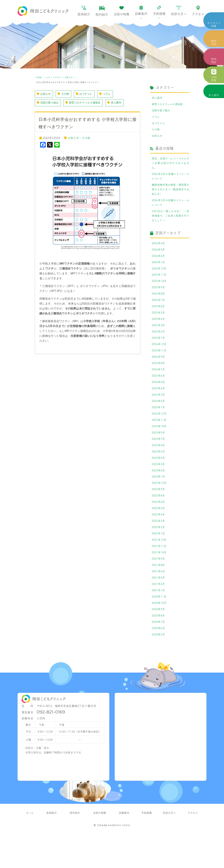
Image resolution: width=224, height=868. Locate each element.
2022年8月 (158, 517)
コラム (108, 94)
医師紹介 (84, 11)
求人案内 (214, 95)
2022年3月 (158, 544)
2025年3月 (158, 337)
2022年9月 (158, 510)
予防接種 (159, 11)
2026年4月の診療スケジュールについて (170, 180)
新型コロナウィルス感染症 (85, 103)
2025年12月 (159, 277)
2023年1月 (158, 497)
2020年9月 (158, 637)
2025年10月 (159, 290)
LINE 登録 (214, 76)
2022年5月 (158, 530)
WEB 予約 (214, 42)
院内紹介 (102, 11)
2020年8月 (158, 644)
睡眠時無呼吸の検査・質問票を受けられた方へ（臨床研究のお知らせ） (170, 194)
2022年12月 (159, 504)
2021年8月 (158, 590)
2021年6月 (158, 597)
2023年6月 (158, 464)
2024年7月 (158, 384)
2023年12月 (159, 430)
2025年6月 (158, 317)
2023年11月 (159, 437)
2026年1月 (158, 270)
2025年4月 (158, 330)
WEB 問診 (214, 60)
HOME (39, 77)
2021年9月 (158, 584)
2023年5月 (158, 470)
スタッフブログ (53, 77)
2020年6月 (158, 657)
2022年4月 (158, 537)
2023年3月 (158, 484)
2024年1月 (158, 424)
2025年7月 (158, 310)
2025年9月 (158, 297)
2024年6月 (158, 390)
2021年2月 (158, 610)
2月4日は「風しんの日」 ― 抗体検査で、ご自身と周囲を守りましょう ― (170, 222)
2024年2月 (158, 417)
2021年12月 (159, 564)
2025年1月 (158, 350)
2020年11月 (159, 624)
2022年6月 (158, 524)
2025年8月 (158, 304)
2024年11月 (159, 364)
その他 (64, 94)
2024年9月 (158, 370)
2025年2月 (158, 344)
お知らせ (69, 77)
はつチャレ (86, 94)
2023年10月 (159, 444)
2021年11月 (159, 570)
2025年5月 (158, 324)
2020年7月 (158, 650)
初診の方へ (179, 11)
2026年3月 (158, 257)
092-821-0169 (51, 741)
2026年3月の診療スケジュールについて (170, 208)
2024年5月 (158, 397)
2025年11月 (159, 284)
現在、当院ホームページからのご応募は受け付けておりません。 (170, 166)
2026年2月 (158, 264)
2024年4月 (158, 404)
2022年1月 (158, 557)
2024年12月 (159, 357)
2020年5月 (158, 664)
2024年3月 (158, 410)
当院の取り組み (48, 103)
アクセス (198, 11)
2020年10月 (159, 630)
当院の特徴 (121, 11)
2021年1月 (158, 617)
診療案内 (141, 11)
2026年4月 (158, 250)
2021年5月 (158, 604)
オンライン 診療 (214, 24)
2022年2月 (158, 550)
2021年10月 (159, 577)
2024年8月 (158, 377)
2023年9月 (158, 450)
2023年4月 (158, 477)
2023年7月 (158, 457)
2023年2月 (158, 490)
